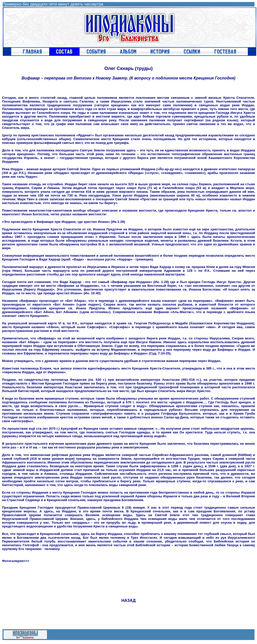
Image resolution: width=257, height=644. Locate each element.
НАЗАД (129, 601)
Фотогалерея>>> (16, 561)
